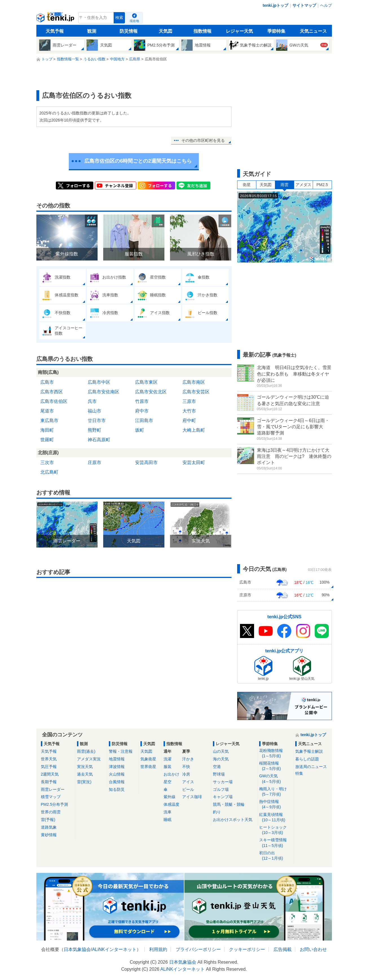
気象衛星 (148, 759)
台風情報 (117, 782)
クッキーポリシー (247, 949)
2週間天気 (50, 774)
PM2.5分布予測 (54, 804)
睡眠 (168, 820)
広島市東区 (146, 382)
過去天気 (85, 774)
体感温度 (171, 804)
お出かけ (171, 774)
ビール (188, 789)
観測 (92, 31)
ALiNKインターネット (114, 949)
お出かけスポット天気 (233, 820)
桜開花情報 (275, 766)
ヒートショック (275, 830)
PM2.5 (322, 185)
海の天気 (221, 759)
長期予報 (49, 782)
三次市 (47, 463)
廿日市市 (97, 421)
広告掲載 (283, 949)
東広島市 (49, 421)
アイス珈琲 (192, 797)
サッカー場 (223, 782)
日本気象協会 (77, 949)
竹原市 (142, 401)
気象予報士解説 (309, 751)
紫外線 (169, 797)
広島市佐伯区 (54, 401)
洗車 (168, 812)
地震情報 (117, 759)
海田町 (47, 430)
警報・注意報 (121, 751)
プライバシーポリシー (198, 949)
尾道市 (47, 411)
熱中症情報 (275, 804)
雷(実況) (84, 782)
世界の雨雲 (51, 812)
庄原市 (94, 463)
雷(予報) (48, 820)
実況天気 (85, 767)
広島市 (47, 382)
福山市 (94, 411)
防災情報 (129, 31)
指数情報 (202, 31)
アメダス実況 (89, 759)
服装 (168, 767)
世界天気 (49, 759)
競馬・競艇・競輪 (229, 804)
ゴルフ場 (221, 789)
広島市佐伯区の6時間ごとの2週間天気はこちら (138, 161)
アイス (188, 782)
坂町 (140, 430)
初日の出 (275, 856)
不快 (186, 767)
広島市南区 (194, 382)
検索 (119, 18)
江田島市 (144, 421)
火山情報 (117, 774)
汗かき (188, 759)
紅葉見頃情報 (275, 817)
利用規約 (158, 949)
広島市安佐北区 (151, 392)
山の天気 (221, 751)
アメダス (303, 185)
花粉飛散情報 (275, 753)
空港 (217, 767)
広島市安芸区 (196, 392)
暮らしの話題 (307, 759)
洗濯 (168, 759)
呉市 (92, 401)
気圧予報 (49, 767)
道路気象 (49, 827)
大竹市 (189, 411)
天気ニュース (313, 31)
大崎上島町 (194, 430)
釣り (217, 812)
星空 (168, 782)
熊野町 (94, 430)
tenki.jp (56, 19)
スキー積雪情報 (275, 843)
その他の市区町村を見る (203, 140)
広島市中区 (99, 382)
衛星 (247, 185)
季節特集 (276, 31)
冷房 (186, 774)
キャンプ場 (223, 797)
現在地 (134, 21)
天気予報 (55, 31)
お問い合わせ (313, 949)
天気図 (166, 31)
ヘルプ (326, 5)
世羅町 (47, 440)
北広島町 (49, 472)
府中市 (142, 411)
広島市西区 (52, 392)
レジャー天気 (239, 31)
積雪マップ (51, 797)
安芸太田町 (194, 463)
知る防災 (117, 789)
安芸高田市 (146, 463)
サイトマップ (304, 5)
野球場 (219, 774)
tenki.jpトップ (275, 5)
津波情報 (117, 767)
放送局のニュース (311, 767)
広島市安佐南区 (103, 392)
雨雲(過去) (86, 751)
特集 (299, 773)
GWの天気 (275, 779)
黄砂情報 (49, 835)
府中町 (189, 421)
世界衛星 (148, 767)
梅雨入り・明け (275, 792)
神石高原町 (99, 440)
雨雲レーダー (53, 789)
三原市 (189, 401)
